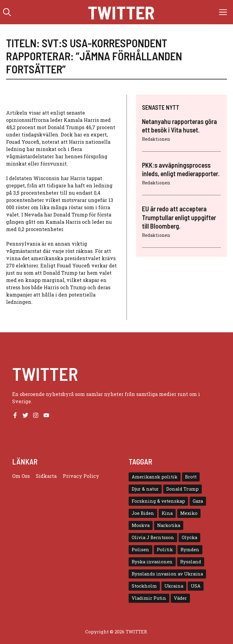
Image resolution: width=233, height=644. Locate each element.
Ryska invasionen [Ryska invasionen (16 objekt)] (152, 562)
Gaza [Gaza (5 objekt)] (198, 501)
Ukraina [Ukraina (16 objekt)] (174, 586)
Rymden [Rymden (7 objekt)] (190, 550)
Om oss (21, 476)
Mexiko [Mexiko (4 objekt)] (189, 513)
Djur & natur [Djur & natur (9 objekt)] (145, 489)
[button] (7, 12)
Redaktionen (156, 139)
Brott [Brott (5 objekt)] (191, 477)
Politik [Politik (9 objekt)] (165, 550)
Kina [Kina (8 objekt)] (167, 513)
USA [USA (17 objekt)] (196, 586)
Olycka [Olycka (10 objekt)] (189, 537)
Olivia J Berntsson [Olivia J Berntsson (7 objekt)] (153, 537)
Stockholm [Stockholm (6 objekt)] (144, 586)
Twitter (121, 12)
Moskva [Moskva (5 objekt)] (141, 525)
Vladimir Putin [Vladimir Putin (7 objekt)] (149, 598)
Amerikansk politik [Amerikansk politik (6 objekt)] (155, 477)
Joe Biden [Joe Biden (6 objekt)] (143, 513)
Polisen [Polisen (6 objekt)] (140, 550)
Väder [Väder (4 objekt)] (180, 598)
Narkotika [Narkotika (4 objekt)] (169, 525)
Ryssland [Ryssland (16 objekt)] (191, 562)
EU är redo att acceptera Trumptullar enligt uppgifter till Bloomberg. (179, 217)
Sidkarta (46, 476)
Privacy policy (81, 476)
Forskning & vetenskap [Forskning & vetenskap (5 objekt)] (158, 501)
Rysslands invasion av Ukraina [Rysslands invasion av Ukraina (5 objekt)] (167, 574)
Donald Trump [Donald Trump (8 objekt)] (182, 489)
